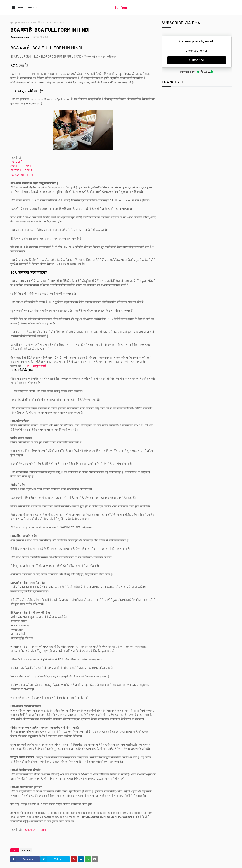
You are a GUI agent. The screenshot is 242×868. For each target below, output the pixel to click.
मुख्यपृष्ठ (14, 22)
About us (33, 7)
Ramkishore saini (20, 37)
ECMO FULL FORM (35, 830)
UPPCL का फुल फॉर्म (35, 366)
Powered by (197, 72)
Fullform (23, 22)
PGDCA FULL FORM (23, 175)
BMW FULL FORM (21, 170)
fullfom (121, 7)
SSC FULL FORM (21, 166)
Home (21, 7)
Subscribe (197, 60)
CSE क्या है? (17, 162)
